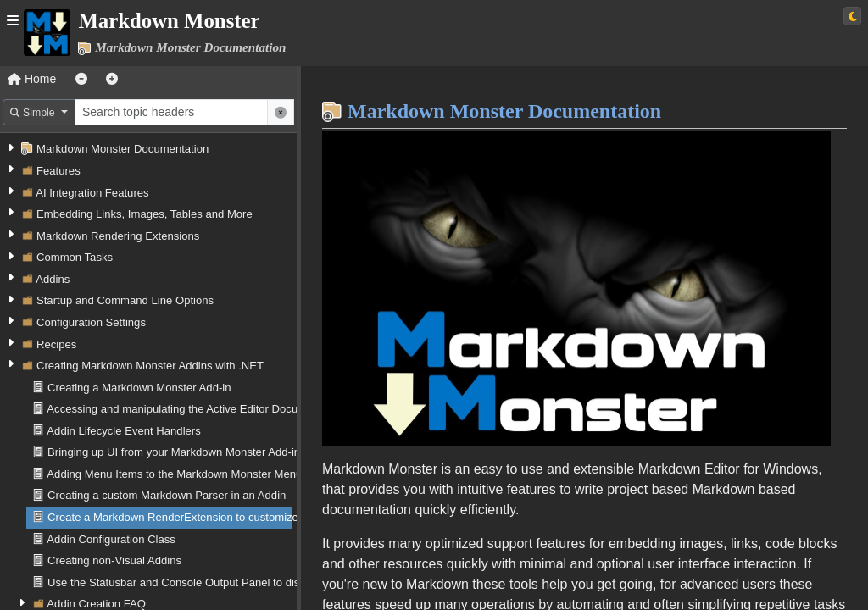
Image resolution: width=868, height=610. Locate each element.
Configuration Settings (91, 322)
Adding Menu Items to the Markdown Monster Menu (174, 474)
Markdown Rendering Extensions (118, 236)
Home (32, 79)
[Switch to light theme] (852, 16)
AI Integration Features (92, 193)
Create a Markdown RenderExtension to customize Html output (203, 517)
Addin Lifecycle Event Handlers (123, 431)
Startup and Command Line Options (125, 300)
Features (58, 171)
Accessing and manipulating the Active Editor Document (184, 409)
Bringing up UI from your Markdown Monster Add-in (174, 452)
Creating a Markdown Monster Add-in (139, 388)
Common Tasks (75, 257)
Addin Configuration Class (111, 539)
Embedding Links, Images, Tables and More (145, 214)
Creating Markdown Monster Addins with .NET (150, 366)
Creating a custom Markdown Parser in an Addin (167, 495)
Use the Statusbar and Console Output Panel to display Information (213, 582)
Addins (53, 279)
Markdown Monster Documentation (122, 149)
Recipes (56, 344)
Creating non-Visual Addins (114, 560)
